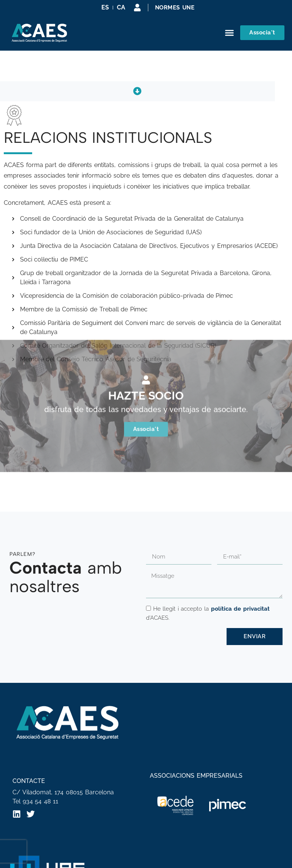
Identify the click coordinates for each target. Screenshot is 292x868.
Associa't (146, 383)
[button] (230, 33)
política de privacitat (240, 609)
